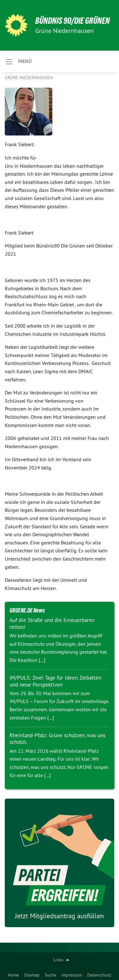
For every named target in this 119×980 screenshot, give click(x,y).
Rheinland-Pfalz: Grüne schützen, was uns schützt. (57, 739)
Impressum (72, 975)
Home (13, 975)
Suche (50, 975)
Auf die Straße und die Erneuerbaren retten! (52, 623)
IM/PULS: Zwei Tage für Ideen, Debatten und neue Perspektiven (55, 681)
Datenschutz (99, 975)
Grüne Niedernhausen (29, 78)
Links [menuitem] (58, 960)
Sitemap (32, 975)
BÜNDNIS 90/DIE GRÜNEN (73, 21)
